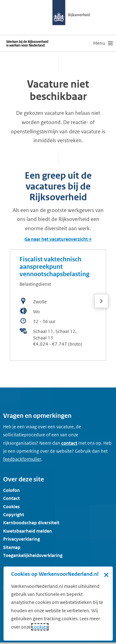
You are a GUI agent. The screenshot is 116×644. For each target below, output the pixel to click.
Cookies (11, 507)
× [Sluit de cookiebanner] (106, 575)
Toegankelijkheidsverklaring (33, 555)
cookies (40, 627)
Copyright (14, 515)
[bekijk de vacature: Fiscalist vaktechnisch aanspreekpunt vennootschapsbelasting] (58, 305)
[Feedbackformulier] (22, 459)
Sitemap (12, 547)
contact (69, 443)
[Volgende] (101, 301)
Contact (11, 498)
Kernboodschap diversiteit (31, 523)
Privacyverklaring (21, 539)
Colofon (11, 490)
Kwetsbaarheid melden (28, 531)
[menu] (103, 43)
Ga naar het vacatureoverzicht (56, 239)
